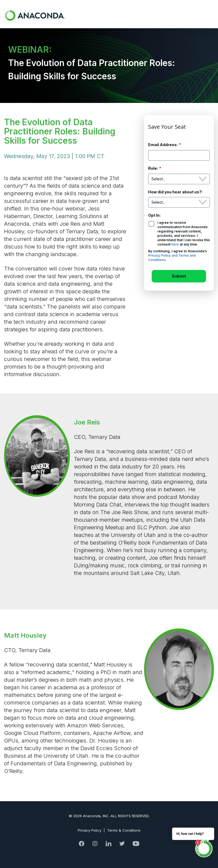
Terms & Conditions (124, 830)
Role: (155, 168)
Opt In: (154, 215)
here (175, 244)
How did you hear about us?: (175, 192)
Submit (179, 276)
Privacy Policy (90, 830)
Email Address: (165, 145)
